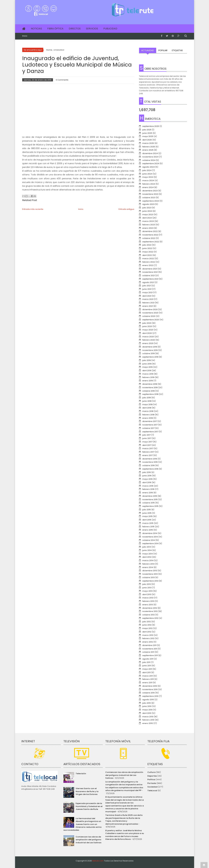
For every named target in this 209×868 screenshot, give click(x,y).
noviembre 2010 (150, 689)
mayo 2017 (147, 442)
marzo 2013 (148, 598)
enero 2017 (148, 455)
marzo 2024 (148, 181)
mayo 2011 (147, 669)
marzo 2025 (148, 143)
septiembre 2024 (151, 164)
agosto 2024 (149, 167)
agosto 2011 (148, 659)
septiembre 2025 (151, 126)
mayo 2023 (148, 215)
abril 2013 (147, 594)
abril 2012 (147, 632)
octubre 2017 (148, 428)
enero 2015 (148, 530)
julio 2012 (147, 622)
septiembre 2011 (150, 655)
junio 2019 (147, 364)
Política (151, 780)
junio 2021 (147, 289)
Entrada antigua (126, 209)
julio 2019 (147, 360)
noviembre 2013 (150, 574)
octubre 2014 (149, 540)
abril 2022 (147, 255)
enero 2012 (148, 642)
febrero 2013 (148, 601)
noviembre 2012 (150, 611)
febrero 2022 (149, 262)
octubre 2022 (149, 238)
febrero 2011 (148, 679)
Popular (163, 50)
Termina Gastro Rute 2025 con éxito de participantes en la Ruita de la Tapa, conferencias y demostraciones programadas (124, 820)
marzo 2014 (148, 560)
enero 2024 (148, 187)
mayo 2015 (147, 516)
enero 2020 (148, 343)
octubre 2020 (149, 316)
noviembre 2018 (150, 387)
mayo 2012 (147, 628)
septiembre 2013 (150, 581)
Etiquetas (177, 50)
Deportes (152, 776)
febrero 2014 (148, 564)
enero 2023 (148, 228)
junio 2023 (147, 211)
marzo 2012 (148, 635)
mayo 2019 (147, 367)
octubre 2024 (149, 160)
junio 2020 (147, 326)
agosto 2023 (148, 204)
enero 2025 (148, 150)
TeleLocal (152, 791)
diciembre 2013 (150, 571)
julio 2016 (147, 472)
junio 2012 (147, 625)
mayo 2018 (147, 404)
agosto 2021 (148, 282)
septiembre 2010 (150, 696)
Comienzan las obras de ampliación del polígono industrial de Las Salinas (88, 840)
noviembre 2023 (150, 194)
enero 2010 (148, 723)
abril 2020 (147, 333)
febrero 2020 (149, 340)
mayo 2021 (147, 292)
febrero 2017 (148, 452)
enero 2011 (147, 683)
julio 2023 (147, 208)
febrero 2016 (148, 489)
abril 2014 (147, 557)
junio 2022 (147, 248)
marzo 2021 (148, 299)
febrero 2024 (149, 184)
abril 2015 (147, 520)
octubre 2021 (149, 275)
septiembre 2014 (150, 543)
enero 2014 (148, 567)
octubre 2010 (149, 693)
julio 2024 (147, 170)
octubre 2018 (149, 391)
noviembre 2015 (150, 499)
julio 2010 (147, 703)
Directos (75, 29)
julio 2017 (146, 435)
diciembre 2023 (150, 191)
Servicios (92, 29)
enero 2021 (148, 306)
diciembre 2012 (150, 608)
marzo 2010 (148, 717)
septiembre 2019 (150, 357)
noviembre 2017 (150, 425)
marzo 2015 (148, 523)
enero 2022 (148, 265)
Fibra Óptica (55, 29)
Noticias (36, 29)
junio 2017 (147, 438)
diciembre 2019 (150, 347)
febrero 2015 (148, 527)
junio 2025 (147, 133)
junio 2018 (147, 401)
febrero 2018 (148, 415)
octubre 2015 (149, 503)
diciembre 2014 (150, 533)
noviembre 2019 (150, 350)
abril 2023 (147, 218)
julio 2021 (147, 286)
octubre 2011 (148, 652)
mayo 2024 (148, 177)
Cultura (151, 772)
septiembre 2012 (150, 618)
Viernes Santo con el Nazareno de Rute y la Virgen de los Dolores (87, 791)
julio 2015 (147, 510)
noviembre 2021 (150, 272)
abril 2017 (147, 445)
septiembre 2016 (150, 469)
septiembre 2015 (150, 506)
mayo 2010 (147, 710)
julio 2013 (147, 584)
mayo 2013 (147, 591)
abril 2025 (147, 140)
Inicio (25, 36)
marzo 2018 (148, 411)
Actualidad (148, 50)
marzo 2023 (148, 221)
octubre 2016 (149, 465)
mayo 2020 (148, 330)
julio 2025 (147, 130)
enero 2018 (148, 418)
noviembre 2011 (150, 649)
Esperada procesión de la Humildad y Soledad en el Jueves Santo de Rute (89, 806)
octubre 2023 (149, 198)
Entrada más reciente (33, 209)
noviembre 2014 (150, 537)
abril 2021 (147, 296)
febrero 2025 (149, 147)
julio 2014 (147, 547)
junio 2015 (147, 513)
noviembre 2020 (150, 313)
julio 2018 (147, 398)
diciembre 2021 (150, 269)
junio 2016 (147, 476)
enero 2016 (148, 493)
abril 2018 (147, 408)
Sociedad (152, 787)
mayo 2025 (148, 136)
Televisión (81, 774)
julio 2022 (147, 245)
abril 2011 (146, 672)
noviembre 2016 (150, 462)
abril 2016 (147, 482)
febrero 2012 (148, 638)
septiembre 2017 (150, 432)
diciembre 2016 (150, 459)
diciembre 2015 (150, 496)
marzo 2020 (148, 337)
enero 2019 (148, 381)
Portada (152, 783)
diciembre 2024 (150, 153)
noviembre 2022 (150, 235)
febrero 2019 (148, 377)
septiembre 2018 (150, 394)
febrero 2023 (149, 225)
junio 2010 (147, 706)
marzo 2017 (148, 448)
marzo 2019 (148, 374)
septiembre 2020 (151, 320)
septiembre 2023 (151, 201)
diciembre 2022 (150, 231)
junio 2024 (147, 174)
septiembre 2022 (151, 242)
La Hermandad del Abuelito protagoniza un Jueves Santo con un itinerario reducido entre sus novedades (82, 824)
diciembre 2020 (150, 309)
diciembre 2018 (150, 384)
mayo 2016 (147, 479)
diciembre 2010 (150, 686)
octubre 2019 (149, 353)
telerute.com (98, 861)
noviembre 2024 (150, 157)
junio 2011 (147, 666)
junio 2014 (147, 550)
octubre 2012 (149, 615)
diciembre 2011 (149, 645)
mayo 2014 (148, 554)
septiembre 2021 (150, 279)
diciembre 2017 (150, 421)
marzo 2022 (148, 258)
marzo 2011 (148, 676)
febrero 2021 (148, 303)
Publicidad (110, 29)
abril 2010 (147, 713)
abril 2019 (147, 370)
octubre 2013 (149, 577)
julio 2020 (147, 323)
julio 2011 (146, 662)
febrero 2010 (148, 720)
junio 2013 (147, 588)
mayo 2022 (148, 252)
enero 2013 (148, 605)
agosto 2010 (148, 700)
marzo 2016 (148, 486)
